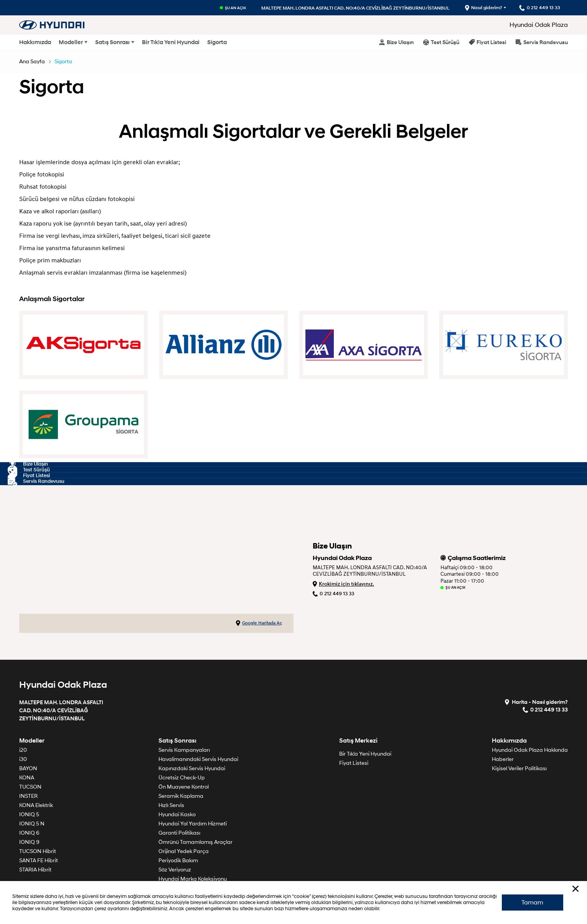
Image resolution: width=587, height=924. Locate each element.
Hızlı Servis (171, 805)
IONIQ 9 (29, 842)
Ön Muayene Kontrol (184, 787)
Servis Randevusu (542, 42)
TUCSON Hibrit (38, 851)
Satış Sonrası (112, 42)
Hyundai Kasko (177, 814)
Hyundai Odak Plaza (539, 25)
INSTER (28, 796)
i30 (23, 759)
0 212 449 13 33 (333, 594)
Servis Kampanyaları (184, 750)
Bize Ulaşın (396, 42)
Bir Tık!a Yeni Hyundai (171, 42)
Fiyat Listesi (487, 42)
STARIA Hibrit (35, 870)
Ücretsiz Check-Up (182, 778)
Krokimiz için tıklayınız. (343, 584)
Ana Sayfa (32, 62)
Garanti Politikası (179, 833)
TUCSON (30, 787)
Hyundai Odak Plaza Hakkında (530, 750)
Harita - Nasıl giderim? (536, 702)
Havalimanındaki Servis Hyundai (198, 759)
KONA (27, 778)
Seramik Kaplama (181, 796)
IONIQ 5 (29, 814)
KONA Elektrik (36, 805)
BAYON (28, 768)
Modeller (71, 42)
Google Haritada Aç (259, 623)
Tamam (532, 902)
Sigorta (217, 42)
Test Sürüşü (441, 42)
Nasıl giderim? (483, 8)
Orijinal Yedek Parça (184, 851)
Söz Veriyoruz (175, 870)
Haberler (503, 759)
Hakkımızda (35, 42)
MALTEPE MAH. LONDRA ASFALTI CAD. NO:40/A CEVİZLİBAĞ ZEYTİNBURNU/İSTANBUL (355, 8)
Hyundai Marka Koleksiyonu (193, 879)
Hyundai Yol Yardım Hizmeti (193, 824)
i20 (23, 750)
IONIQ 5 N (32, 824)
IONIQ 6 (29, 833)
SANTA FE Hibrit (39, 861)
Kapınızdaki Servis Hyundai (192, 768)
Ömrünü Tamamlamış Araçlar (195, 842)
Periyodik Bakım (178, 861)
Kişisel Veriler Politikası (519, 768)
